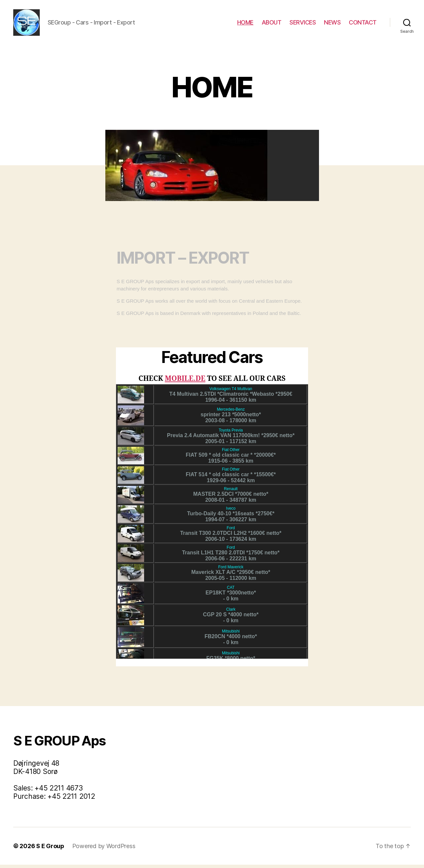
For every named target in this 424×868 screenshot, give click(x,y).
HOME (245, 24)
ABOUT (272, 24)
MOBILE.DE (185, 382)
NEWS (332, 24)
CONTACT (363, 24)
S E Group (50, 849)
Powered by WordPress (104, 849)
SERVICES (303, 24)
